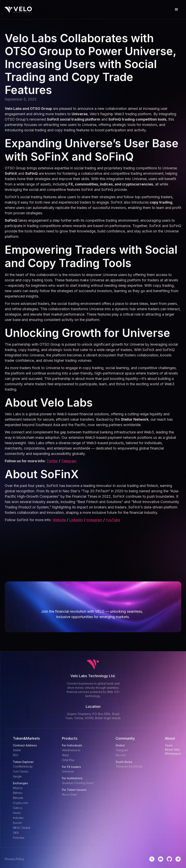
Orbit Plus (68, 760)
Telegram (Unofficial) (129, 766)
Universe (68, 771)
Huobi (17, 813)
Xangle (17, 776)
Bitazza (18, 788)
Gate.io (18, 808)
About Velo (172, 750)
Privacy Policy (14, 859)
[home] (18, 10)
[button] (176, 10)
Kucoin (17, 823)
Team (169, 745)
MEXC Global (21, 828)
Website (59, 520)
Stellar (17, 750)
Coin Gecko (21, 771)
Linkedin (76, 520)
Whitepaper (173, 754)
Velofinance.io (71, 750)
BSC (16, 755)
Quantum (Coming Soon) (78, 783)
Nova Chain (69, 794)
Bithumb (18, 798)
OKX (16, 833)
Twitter (52, 461)
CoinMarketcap (23, 766)
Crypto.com (20, 803)
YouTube (113, 520)
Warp (65, 755)
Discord (121, 755)
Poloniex (19, 838)
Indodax (18, 818)
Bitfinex (18, 793)
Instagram (95, 520)
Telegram (69, 461)
